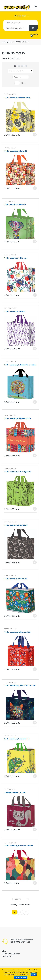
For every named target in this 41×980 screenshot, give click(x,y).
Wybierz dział (20, 16)
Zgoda (34, 975)
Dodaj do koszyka (35, 135)
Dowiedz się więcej (21, 977)
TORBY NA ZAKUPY (10, 94)
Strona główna (7, 42)
